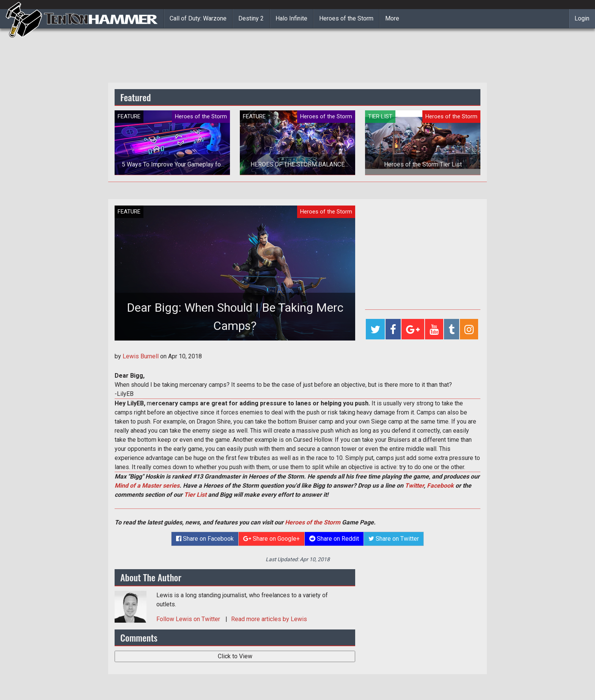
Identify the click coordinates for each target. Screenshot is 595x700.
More (392, 18)
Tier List (195, 495)
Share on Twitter (394, 539)
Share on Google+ (272, 539)
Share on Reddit (334, 539)
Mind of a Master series (147, 486)
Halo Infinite (291, 18)
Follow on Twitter (189, 619)
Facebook (440, 486)
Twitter (414, 486)
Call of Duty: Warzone (198, 18)
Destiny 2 (251, 18)
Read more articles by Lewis (269, 619)
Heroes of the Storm (346, 18)
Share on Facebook (205, 539)
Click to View (235, 656)
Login (582, 18)
